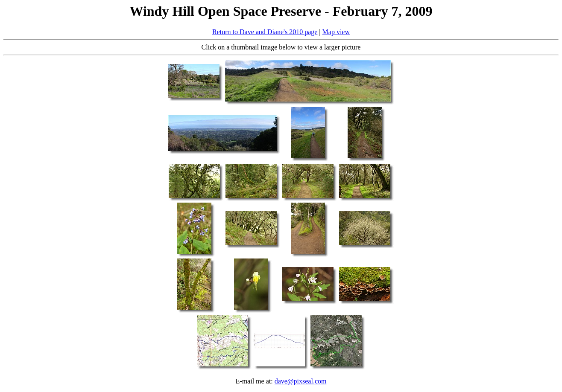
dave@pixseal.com (301, 381)
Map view (336, 32)
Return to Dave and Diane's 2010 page (265, 32)
